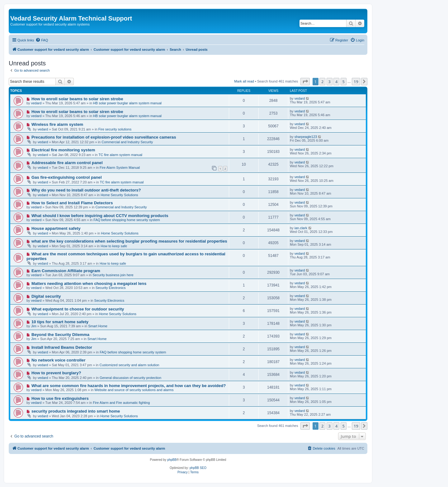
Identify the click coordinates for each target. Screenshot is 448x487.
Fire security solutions (115, 129)
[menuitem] (42, 40)
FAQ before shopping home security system (127, 220)
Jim (34, 326)
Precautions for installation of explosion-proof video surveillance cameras (104, 137)
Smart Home (98, 326)
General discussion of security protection (130, 378)
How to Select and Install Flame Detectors (72, 203)
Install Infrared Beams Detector (62, 347)
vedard (36, 103)
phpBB (172, 460)
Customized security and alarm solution (130, 365)
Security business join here (113, 275)
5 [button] (344, 82)
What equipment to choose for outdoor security (78, 309)
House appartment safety (56, 228)
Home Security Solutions (119, 195)
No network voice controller (59, 360)
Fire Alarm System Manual (120, 168)
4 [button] (336, 82)
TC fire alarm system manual (120, 155)
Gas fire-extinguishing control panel (67, 177)
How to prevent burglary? (56, 373)
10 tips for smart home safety (60, 322)
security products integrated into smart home (76, 411)
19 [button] (356, 82)
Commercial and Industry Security (127, 142)
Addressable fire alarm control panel (67, 163)
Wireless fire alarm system (57, 124)
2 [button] (322, 82)
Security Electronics (111, 288)
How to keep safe (114, 246)
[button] (305, 82)
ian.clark (301, 228)
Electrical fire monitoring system (63, 150)
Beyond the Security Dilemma (60, 335)
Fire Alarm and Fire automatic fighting (121, 403)
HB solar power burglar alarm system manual (127, 103)
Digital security (46, 296)
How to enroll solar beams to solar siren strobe (77, 99)
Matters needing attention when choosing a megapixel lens (89, 284)
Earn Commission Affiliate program (66, 271)
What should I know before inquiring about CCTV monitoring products (100, 216)
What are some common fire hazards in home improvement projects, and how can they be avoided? (129, 386)
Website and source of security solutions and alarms (134, 390)
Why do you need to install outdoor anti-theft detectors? (86, 190)
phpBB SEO (198, 468)
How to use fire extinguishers (60, 398)
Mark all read (244, 81)
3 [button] (330, 82)
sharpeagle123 (306, 137)
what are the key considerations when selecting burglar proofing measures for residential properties (129, 241)
